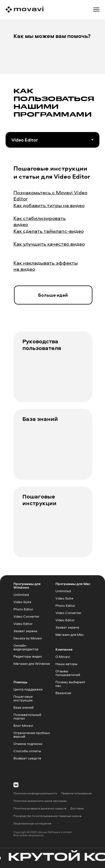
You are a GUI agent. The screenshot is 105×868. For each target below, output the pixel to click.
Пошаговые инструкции (39, 500)
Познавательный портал (27, 716)
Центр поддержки (28, 689)
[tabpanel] (53, 242)
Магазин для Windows (32, 664)
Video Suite (22, 602)
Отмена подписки (28, 744)
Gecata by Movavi (28, 638)
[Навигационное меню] (96, 9)
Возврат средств (27, 758)
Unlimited (21, 595)
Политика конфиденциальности (35, 793)
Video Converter (26, 616)
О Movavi (63, 657)
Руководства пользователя (42, 345)
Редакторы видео (28, 656)
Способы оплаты (27, 751)
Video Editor (23, 624)
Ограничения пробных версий (32, 735)
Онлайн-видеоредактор (26, 647)
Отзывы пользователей (68, 673)
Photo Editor (23, 609)
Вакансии (63, 693)
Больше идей (53, 295)
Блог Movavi (23, 726)
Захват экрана (25, 631)
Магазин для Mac (70, 635)
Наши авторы (66, 664)
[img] (53, 378)
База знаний (40, 419)
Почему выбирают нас (70, 684)
